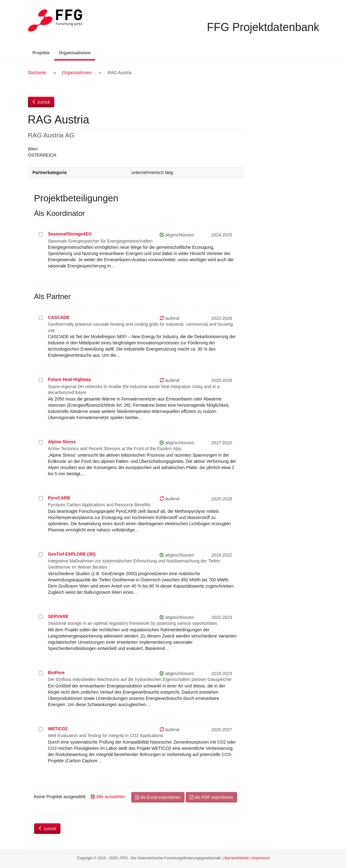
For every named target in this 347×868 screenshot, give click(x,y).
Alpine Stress (62, 442)
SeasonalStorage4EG (70, 234)
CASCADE (59, 317)
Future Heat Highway (70, 379)
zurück (41, 102)
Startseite (37, 73)
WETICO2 (58, 729)
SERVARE (58, 616)
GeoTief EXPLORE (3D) (72, 554)
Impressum (261, 858)
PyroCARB (59, 498)
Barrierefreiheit (237, 858)
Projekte (41, 53)
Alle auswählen (108, 797)
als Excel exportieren (158, 797)
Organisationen (77, 52)
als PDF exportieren (211, 797)
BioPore (56, 673)
